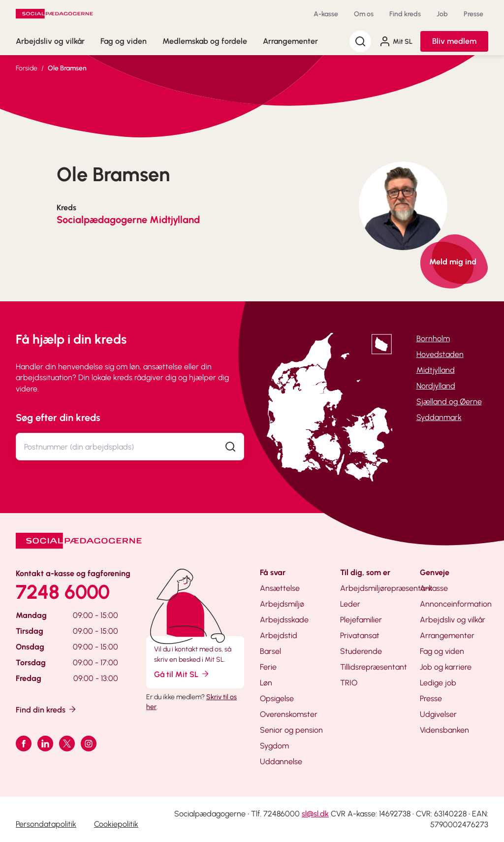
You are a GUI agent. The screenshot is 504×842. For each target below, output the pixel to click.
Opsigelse (277, 698)
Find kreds (405, 14)
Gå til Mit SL (182, 674)
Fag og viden (124, 41)
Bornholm (433, 339)
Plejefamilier (361, 620)
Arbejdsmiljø (282, 604)
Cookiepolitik (116, 824)
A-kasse (326, 14)
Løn (266, 683)
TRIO (349, 683)
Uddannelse (281, 761)
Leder (350, 604)
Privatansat (360, 635)
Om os (364, 14)
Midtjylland (436, 370)
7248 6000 (63, 592)
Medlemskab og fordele (205, 41)
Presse (473, 14)
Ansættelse (280, 588)
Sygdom (274, 746)
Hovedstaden (440, 354)
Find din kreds (47, 709)
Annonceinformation (456, 604)
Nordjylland (436, 386)
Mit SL (396, 41)
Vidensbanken (444, 730)
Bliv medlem (454, 41)
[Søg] (360, 41)
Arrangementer (290, 41)
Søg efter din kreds (58, 418)
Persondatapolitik (46, 824)
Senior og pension (291, 730)
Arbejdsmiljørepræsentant (386, 588)
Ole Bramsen (67, 68)
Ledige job (438, 683)
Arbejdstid (279, 635)
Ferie (268, 667)
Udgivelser (438, 714)
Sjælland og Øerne (449, 402)
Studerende (361, 651)
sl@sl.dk (315, 814)
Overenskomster (289, 714)
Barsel (270, 651)
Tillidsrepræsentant (374, 667)
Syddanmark (439, 417)
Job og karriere (446, 667)
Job (442, 14)
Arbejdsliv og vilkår (50, 41)
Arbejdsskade (284, 620)
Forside (27, 68)
